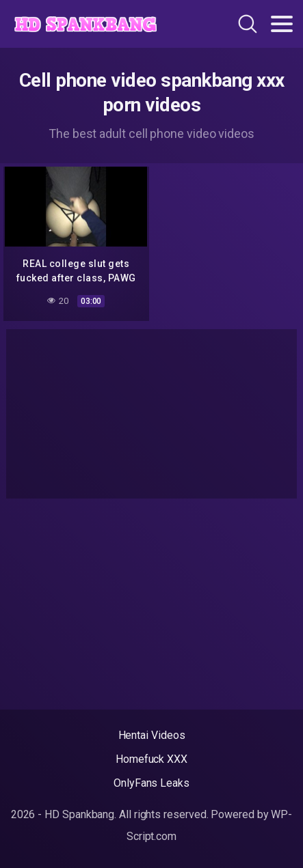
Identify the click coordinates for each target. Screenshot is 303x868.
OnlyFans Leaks (151, 783)
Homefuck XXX (151, 759)
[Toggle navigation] (282, 24)
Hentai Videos (152, 735)
